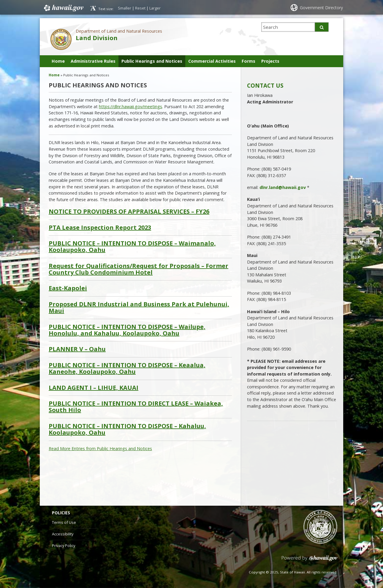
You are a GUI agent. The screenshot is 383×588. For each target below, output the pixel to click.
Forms (249, 61)
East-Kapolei (68, 288)
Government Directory (321, 8)
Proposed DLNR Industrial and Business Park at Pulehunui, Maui (139, 308)
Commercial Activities (212, 61)
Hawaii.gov (63, 8)
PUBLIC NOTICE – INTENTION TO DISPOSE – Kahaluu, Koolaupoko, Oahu (127, 429)
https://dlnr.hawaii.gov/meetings (130, 107)
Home (58, 61)
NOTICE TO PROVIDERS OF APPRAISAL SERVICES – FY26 (129, 212)
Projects (270, 61)
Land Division (97, 38)
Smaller (125, 8)
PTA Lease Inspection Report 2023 (100, 228)
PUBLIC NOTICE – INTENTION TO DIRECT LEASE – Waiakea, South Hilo (136, 407)
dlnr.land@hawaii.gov (283, 187)
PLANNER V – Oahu (77, 349)
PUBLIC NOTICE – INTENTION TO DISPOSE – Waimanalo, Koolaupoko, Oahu (132, 247)
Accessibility (63, 534)
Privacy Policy (64, 546)
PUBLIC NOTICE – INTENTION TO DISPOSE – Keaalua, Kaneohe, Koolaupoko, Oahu (127, 369)
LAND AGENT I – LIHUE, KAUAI (94, 388)
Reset (140, 8)
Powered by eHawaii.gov (310, 561)
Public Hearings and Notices (152, 61)
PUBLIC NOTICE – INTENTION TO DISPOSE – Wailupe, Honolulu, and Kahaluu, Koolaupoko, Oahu (127, 330)
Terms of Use (64, 522)
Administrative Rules (93, 61)
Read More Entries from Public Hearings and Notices (100, 449)
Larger (155, 8)
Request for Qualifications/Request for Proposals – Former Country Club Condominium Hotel (139, 269)
